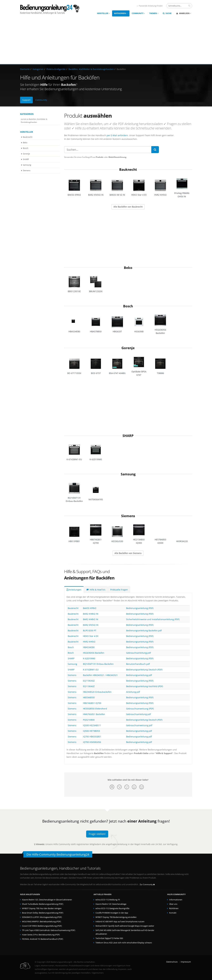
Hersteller (103, 13)
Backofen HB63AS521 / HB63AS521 (100, 675)
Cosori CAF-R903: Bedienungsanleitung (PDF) (42, 926)
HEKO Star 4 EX (91, 636)
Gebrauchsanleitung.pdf (139, 653)
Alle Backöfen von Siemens (128, 553)
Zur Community (147, 884)
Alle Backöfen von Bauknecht (128, 207)
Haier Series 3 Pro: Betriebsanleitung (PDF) (41, 935)
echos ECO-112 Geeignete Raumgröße (112, 908)
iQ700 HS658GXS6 (92, 742)
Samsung (27, 165)
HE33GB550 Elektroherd (95, 709)
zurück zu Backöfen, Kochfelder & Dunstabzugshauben (34, 121)
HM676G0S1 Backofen (94, 714)
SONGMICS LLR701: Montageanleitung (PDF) (42, 917)
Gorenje (26, 154)
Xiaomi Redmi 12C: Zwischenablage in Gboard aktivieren (47, 900)
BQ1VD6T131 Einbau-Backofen (98, 664)
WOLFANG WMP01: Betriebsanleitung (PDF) (41, 922)
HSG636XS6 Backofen (94, 653)
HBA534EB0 (89, 647)
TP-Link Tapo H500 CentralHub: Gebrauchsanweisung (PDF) (49, 930)
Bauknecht (28, 137)
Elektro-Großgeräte (56, 69)
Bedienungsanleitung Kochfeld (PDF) (145, 686)
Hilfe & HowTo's (96, 590)
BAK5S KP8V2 (90, 608)
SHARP (26, 159)
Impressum (186, 962)
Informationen (176, 900)
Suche (167, 13)
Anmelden (184, 13)
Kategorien (121, 13)
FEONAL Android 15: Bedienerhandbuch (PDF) (43, 939)
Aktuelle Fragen (119, 590)
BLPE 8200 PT (90, 630)
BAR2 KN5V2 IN (91, 625)
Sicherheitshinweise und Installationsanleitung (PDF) (153, 619)
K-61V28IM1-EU (91, 670)
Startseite (25, 69)
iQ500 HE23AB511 (92, 725)
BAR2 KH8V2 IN (91, 614)
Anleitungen (74, 590)
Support (26, 100)
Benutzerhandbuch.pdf (138, 664)
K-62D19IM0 (89, 658)
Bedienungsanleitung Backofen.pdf (144, 630)
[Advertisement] (106, 41)
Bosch (26, 148)
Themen (154, 13)
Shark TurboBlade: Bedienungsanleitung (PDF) (43, 904)
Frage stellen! (97, 834)
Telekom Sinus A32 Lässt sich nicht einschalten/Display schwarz (124, 943)
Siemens (27, 170)
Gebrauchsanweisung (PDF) (140, 709)
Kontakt (173, 913)
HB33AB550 (89, 697)
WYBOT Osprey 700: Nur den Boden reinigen (42, 908)
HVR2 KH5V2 (89, 642)
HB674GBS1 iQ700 (92, 703)
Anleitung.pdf (133, 692)
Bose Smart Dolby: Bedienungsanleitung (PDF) (43, 913)
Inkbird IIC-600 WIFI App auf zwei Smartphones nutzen (120, 922)
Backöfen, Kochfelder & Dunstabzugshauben (91, 69)
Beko (25, 143)
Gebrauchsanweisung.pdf (139, 725)
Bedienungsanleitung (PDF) (140, 608)
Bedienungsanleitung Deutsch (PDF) (144, 670)
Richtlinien (174, 908)
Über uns (173, 904)
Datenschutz (172, 962)
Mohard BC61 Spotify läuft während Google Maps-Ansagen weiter (125, 926)
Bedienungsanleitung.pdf (139, 675)
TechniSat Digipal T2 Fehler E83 (109, 938)
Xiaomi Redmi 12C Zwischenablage (111, 904)
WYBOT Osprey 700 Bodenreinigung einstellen (116, 917)
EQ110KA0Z (89, 681)
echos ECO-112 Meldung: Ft (108, 900)
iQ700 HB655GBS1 (92, 737)
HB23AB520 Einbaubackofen (97, 692)
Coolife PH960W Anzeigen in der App (112, 913)
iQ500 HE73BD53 (91, 731)
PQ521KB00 (89, 720)
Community (138, 13)
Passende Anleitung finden (150, 6)
